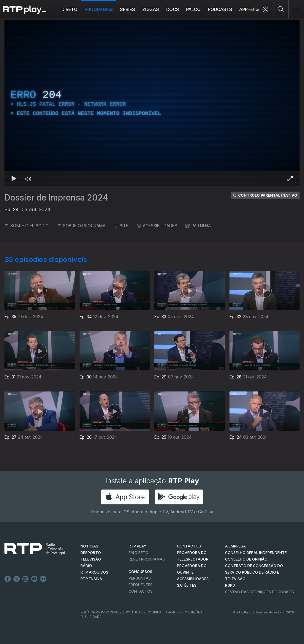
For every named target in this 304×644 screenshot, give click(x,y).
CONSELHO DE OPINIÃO (246, 559)
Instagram (26, 579)
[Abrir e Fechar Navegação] (296, 10)
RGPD (230, 585)
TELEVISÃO (91, 559)
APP (243, 9)
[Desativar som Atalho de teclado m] (28, 179)
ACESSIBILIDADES (157, 226)
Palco (193, 9)
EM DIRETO (138, 553)
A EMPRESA (235, 546)
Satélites (187, 585)
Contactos (141, 591)
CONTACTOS (189, 546)
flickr (43, 579)
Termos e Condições (184, 612)
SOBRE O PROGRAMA (81, 226)
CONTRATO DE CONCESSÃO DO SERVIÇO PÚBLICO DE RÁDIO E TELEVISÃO (254, 572)
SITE (121, 226)
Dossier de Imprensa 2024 (56, 198)
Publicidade (91, 617)
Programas (99, 9)
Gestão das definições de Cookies (259, 592)
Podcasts (220, 9)
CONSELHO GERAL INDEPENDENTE (256, 553)
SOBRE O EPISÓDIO (27, 226)
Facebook (8, 579)
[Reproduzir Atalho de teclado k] (14, 179)
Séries (128, 9)
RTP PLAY (137, 546)
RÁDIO (86, 566)
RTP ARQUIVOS (94, 572)
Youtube (34, 579)
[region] (152, 103)
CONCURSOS (140, 572)
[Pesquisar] (281, 9)
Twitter (17, 579)
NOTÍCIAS (89, 546)
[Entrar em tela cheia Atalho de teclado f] (290, 179)
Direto (69, 9)
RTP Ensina (91, 579)
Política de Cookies (143, 612)
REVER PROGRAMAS (147, 559)
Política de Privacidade (101, 612)
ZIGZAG (151, 9)
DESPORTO (91, 553)
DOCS (173, 9)
